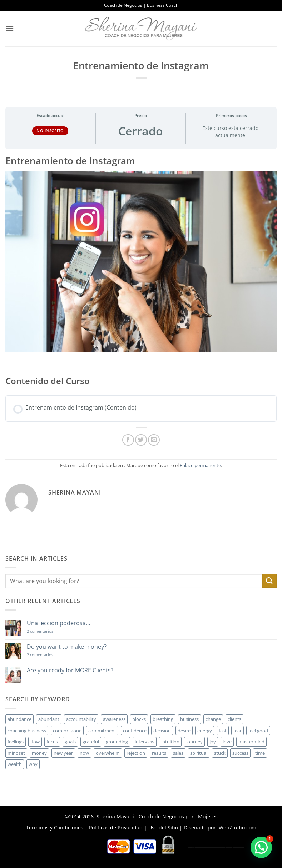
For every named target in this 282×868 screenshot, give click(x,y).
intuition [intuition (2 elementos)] (170, 742)
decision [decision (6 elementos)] (162, 731)
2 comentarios (50, 631)
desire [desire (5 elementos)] (184, 731)
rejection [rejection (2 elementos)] (136, 753)
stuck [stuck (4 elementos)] (220, 753)
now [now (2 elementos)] (84, 753)
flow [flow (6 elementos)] (35, 742)
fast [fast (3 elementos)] (223, 731)
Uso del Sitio (163, 827)
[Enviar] (269, 581)
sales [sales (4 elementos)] (178, 753)
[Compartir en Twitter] (141, 440)
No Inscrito (50, 131)
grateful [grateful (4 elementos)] (91, 742)
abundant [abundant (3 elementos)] (49, 719)
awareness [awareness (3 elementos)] (114, 719)
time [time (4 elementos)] (260, 753)
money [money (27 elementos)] (39, 753)
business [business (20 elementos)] (189, 719)
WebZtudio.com (238, 827)
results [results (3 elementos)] (159, 753)
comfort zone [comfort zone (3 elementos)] (67, 731)
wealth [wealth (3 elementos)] (15, 764)
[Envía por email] (154, 440)
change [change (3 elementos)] (213, 719)
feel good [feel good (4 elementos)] (258, 731)
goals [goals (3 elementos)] (70, 742)
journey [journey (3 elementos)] (194, 742)
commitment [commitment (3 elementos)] (102, 731)
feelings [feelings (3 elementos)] (16, 742)
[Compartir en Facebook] (128, 440)
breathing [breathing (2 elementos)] (163, 719)
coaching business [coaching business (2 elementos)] (27, 731)
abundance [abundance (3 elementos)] (19, 719)
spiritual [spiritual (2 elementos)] (199, 753)
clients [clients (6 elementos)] (234, 719)
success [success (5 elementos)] (240, 753)
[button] (10, 28)
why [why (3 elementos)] (33, 764)
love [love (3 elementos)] (227, 742)
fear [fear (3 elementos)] (238, 731)
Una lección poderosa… (58, 623)
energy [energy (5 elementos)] (205, 731)
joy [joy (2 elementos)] (213, 742)
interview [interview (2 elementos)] (145, 742)
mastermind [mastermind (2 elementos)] (251, 742)
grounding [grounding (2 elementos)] (117, 742)
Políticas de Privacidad (116, 827)
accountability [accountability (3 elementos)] (81, 719)
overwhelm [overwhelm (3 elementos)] (108, 753)
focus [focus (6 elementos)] (52, 742)
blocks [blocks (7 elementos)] (139, 719)
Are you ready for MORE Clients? (70, 670)
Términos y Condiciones (55, 827)
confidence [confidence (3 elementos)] (135, 731)
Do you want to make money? (67, 647)
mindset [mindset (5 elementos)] (16, 753)
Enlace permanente (200, 465)
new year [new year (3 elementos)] (63, 753)
